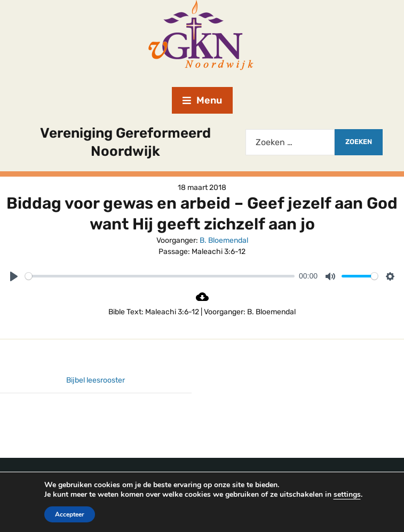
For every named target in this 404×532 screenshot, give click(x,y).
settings (353, 495)
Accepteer (63, 514)
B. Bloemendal (224, 240)
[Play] (14, 276)
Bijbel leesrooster (96, 380)
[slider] (160, 276)
